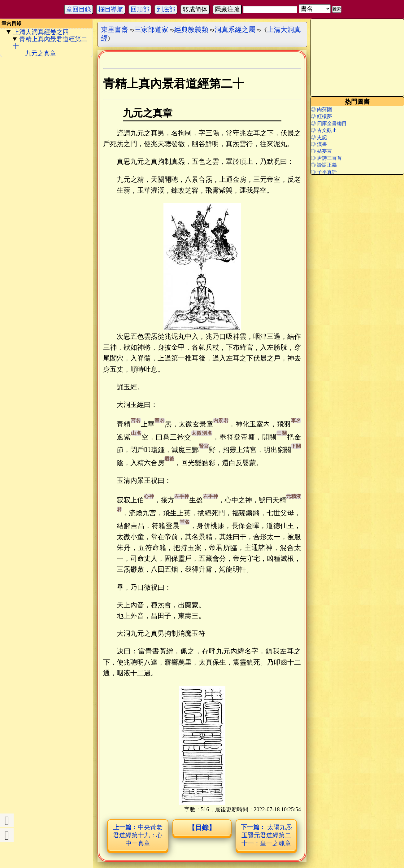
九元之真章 (41, 53)
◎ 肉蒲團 (321, 109)
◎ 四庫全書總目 (329, 123)
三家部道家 (151, 30)
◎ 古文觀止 (324, 130)
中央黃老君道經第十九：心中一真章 (138, 835)
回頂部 (140, 9)
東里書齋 (115, 30)
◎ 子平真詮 (324, 172)
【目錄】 (202, 828)
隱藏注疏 (227, 9)
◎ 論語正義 (324, 165)
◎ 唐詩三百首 (326, 158)
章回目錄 (79, 9)
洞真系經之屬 (235, 30)
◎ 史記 (319, 137)
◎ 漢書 (319, 144)
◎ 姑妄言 (321, 151)
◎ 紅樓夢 (321, 116)
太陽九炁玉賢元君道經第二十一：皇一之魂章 (266, 835)
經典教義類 (191, 30)
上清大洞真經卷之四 (41, 32)
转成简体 (195, 9)
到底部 (166, 9)
